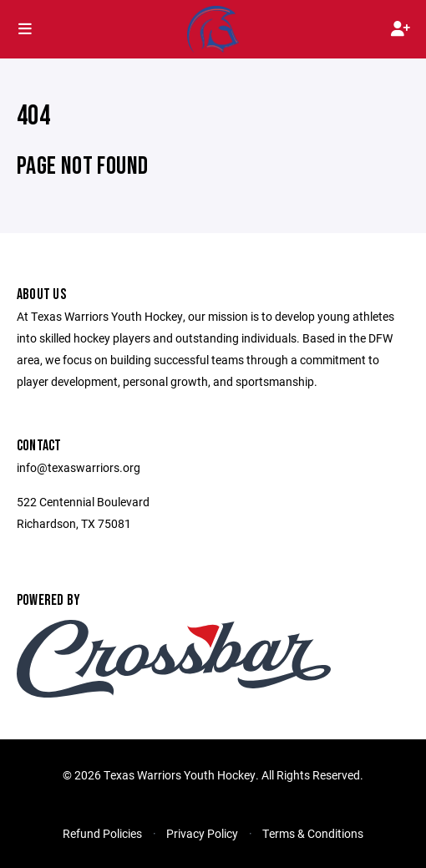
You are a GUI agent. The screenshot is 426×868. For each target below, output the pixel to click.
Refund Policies (102, 833)
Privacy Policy (202, 833)
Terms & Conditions (313, 833)
